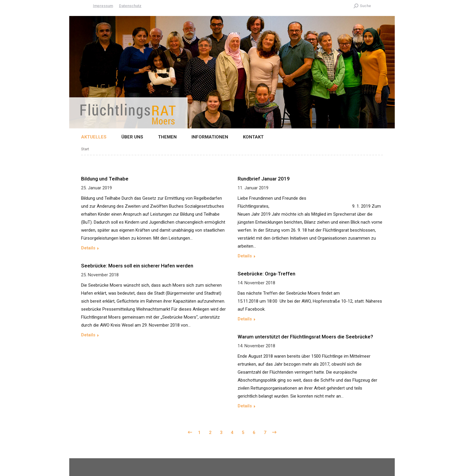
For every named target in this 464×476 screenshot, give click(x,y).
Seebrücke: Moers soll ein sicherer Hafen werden (137, 266)
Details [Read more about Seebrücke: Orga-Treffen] (245, 319)
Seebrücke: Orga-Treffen (266, 274)
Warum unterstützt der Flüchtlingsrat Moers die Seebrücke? (305, 337)
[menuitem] (89, 137)
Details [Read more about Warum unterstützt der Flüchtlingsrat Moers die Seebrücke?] (245, 406)
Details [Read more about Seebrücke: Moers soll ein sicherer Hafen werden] (88, 335)
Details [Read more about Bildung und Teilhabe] (88, 248)
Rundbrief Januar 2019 (264, 179)
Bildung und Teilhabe (105, 179)
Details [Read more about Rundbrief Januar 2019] (245, 256)
